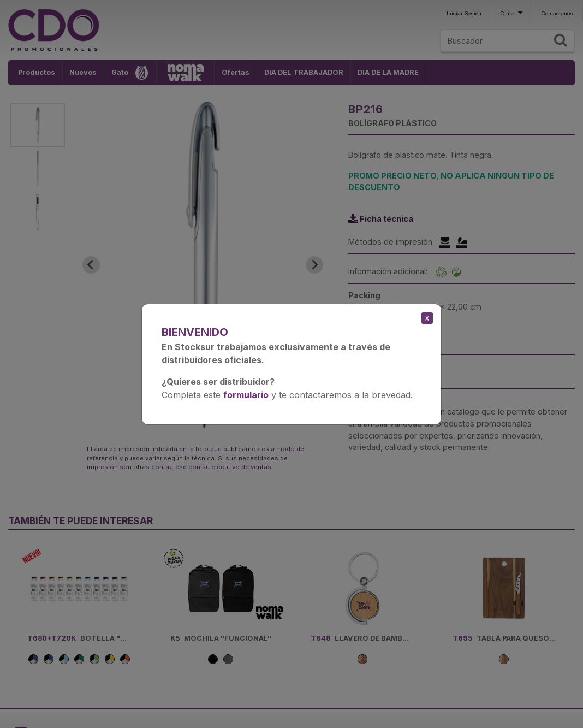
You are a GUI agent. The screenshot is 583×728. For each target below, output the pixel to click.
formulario (246, 395)
